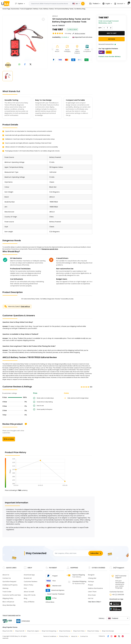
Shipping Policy (8, 598)
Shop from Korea (65, 631)
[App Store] (115, 604)
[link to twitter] (31, 64)
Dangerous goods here (50, 249)
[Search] (83, 4)
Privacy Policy (64, 636)
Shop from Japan (33, 631)
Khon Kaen (92, 595)
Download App (29, 575)
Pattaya (91, 582)
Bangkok (91, 575)
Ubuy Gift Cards (30, 595)
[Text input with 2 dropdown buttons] (50, 4)
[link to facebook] (25, 64)
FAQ (25, 588)
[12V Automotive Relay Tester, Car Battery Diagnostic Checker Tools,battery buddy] (25, 42)
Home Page (6, 9)
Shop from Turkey (93, 631)
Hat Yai (91, 598)
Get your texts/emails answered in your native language (120, 584)
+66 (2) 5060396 (118, 595)
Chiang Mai (92, 578)
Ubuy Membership (9, 605)
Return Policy (29, 585)
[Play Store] (115, 610)
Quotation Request (9, 582)
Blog (25, 598)
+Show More (50, 602)
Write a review (9, 439)
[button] (95, 4)
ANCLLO (55, 16)
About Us (6, 575)
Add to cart (112, 33)
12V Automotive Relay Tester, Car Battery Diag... (70, 9)
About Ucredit (29, 592)
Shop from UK (20, 631)
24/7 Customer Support (121, 577)
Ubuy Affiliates (29, 602)
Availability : (57, 37)
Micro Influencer (8, 602)
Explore (19, 4)
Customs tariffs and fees (12, 595)
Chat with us (25, 306)
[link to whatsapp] (19, 64)
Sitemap (5, 588)
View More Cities (95, 602)
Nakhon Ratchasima (95, 588)
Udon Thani (92, 592)
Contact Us (7, 578)
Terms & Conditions (50, 636)
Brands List (28, 578)
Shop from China (79, 631)
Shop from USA (7, 631)
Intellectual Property (10, 585)
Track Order (7, 592)
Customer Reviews (31, 582)
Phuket (90, 585)
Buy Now (112, 39)
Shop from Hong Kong (49, 631)
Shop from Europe (108, 631)
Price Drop (72, 29)
